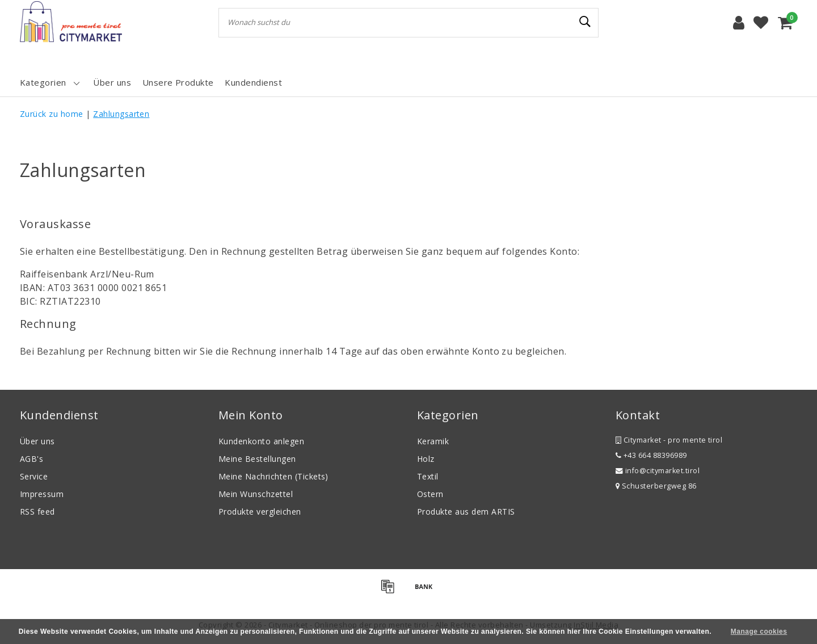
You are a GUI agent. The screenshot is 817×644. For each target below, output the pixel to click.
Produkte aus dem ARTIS (466, 512)
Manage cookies (759, 632)
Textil (428, 476)
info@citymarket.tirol (658, 471)
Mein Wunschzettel (256, 494)
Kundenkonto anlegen (261, 441)
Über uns (37, 441)
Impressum (42, 494)
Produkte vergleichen (260, 512)
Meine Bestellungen (257, 459)
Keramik (433, 441)
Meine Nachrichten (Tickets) (273, 476)
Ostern (430, 494)
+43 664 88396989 (651, 455)
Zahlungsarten (121, 114)
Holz (426, 459)
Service (34, 476)
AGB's (31, 459)
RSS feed (37, 512)
